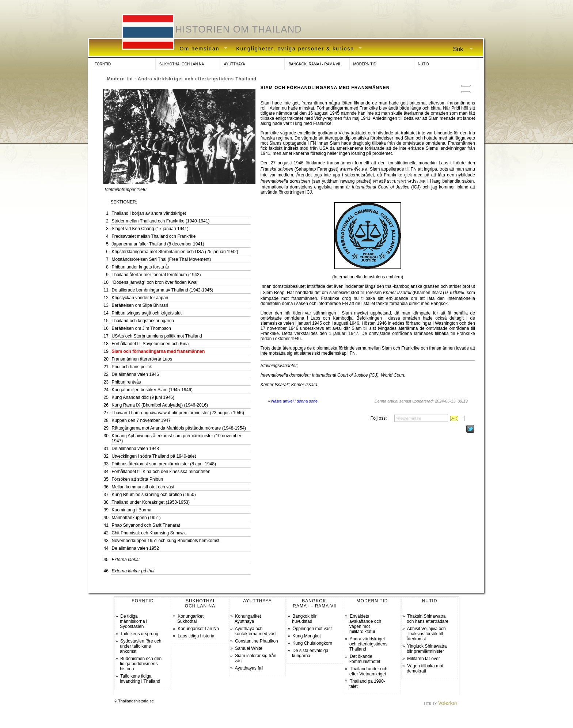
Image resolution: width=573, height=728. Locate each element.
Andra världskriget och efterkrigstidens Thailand (368, 644)
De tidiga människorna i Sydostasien (134, 621)
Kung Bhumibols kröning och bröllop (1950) (154, 495)
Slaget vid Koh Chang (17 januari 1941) (150, 229)
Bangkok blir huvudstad (304, 619)
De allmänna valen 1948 (135, 449)
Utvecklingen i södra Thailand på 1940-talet (154, 456)
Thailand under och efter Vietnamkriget (368, 671)
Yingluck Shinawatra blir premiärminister (427, 649)
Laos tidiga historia (196, 636)
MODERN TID (365, 64)
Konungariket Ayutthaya (248, 619)
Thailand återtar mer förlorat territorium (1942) (156, 275)
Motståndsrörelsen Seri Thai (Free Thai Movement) (162, 259)
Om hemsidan (201, 49)
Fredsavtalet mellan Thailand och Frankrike (154, 236)
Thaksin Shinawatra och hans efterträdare (428, 619)
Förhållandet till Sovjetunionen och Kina (150, 344)
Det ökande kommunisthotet (365, 659)
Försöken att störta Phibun (138, 479)
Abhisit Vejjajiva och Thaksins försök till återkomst (426, 634)
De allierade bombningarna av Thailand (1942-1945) (163, 290)
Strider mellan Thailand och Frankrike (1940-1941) (161, 221)
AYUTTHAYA (235, 64)
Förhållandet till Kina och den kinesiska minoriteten (161, 472)
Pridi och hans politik (132, 367)
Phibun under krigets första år (141, 267)
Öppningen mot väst (312, 629)
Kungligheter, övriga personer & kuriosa (296, 49)
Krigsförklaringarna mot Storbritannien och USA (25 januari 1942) (175, 252)
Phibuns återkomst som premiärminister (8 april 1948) (164, 464)
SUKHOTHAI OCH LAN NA (182, 64)
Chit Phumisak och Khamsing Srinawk (149, 533)
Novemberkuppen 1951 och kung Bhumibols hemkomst (166, 541)
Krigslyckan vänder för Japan (140, 298)
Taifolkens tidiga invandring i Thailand (140, 679)
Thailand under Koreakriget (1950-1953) (151, 502)
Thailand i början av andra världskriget (149, 213)
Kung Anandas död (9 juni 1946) (143, 397)
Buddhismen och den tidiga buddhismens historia (141, 664)
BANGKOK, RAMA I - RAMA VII (314, 64)
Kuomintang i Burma (132, 510)
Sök (460, 49)
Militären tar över (423, 659)
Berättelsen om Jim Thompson (142, 328)
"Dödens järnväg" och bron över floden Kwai (155, 282)
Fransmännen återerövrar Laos (142, 359)
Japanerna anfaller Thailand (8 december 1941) (158, 244)
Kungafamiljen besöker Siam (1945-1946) (152, 390)
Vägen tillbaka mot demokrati (425, 668)
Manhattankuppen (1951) (136, 518)
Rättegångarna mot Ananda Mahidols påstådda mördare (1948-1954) (179, 428)
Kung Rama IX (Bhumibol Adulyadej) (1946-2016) (160, 405)
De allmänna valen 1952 (135, 548)
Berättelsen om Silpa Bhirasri (140, 305)
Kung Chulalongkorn (312, 643)
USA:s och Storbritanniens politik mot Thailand (157, 336)
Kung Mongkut (306, 636)
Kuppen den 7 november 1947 (141, 420)
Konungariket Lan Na (198, 629)
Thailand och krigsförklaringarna (143, 321)
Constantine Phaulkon (256, 641)
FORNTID (103, 64)
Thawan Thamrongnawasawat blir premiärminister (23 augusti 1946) (178, 413)
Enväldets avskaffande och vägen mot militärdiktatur (365, 624)
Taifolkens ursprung (139, 634)
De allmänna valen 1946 (135, 374)
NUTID (424, 64)
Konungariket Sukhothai (190, 619)
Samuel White (249, 648)
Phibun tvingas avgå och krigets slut (147, 313)
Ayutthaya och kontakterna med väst (256, 631)
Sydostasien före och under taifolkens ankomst (141, 646)
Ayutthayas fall (249, 668)
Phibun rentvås (126, 382)
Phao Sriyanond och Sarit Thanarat (146, 525)
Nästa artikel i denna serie (294, 401)
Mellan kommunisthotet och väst (143, 487)
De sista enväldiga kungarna (310, 653)
